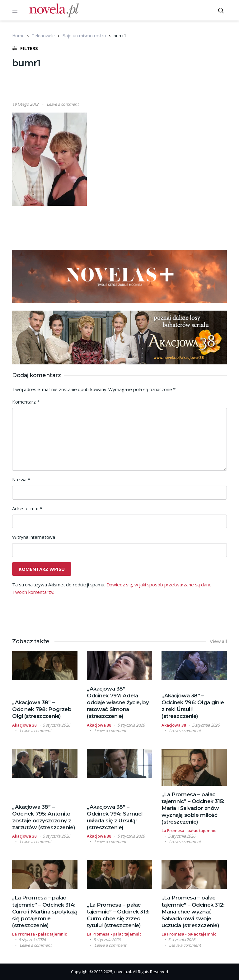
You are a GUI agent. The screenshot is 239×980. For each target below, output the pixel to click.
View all (218, 641)
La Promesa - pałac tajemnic (189, 830)
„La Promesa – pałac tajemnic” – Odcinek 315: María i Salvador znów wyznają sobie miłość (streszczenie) (193, 808)
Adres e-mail (27, 508)
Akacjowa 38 (24, 725)
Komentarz (26, 402)
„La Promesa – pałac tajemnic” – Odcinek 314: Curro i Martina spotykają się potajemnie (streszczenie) (44, 911)
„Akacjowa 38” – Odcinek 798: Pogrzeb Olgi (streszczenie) (42, 709)
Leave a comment (63, 104)
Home (18, 36)
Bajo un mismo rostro (84, 36)
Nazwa (21, 479)
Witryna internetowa (34, 537)
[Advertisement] (125, 86)
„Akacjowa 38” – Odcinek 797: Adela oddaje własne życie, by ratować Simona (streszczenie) (118, 702)
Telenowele (43, 36)
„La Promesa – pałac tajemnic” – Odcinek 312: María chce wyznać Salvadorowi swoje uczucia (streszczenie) (193, 911)
